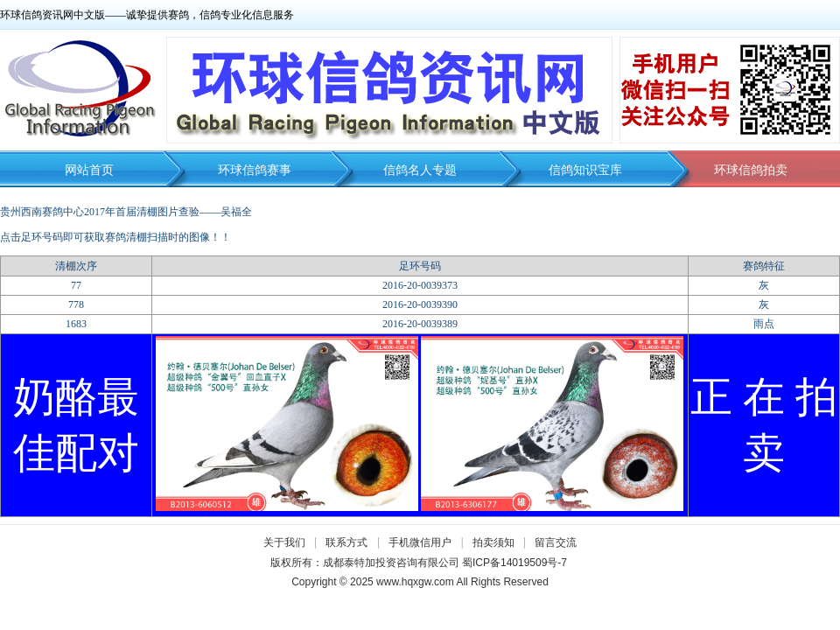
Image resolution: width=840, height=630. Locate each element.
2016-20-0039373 (420, 285)
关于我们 (284, 542)
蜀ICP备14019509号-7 (514, 563)
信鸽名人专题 (420, 170)
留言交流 (556, 542)
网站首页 (89, 170)
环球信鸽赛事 (255, 170)
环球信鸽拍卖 (751, 170)
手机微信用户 (420, 542)
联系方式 (346, 542)
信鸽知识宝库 (585, 170)
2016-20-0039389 (420, 324)
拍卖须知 (498, 542)
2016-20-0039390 (420, 304)
